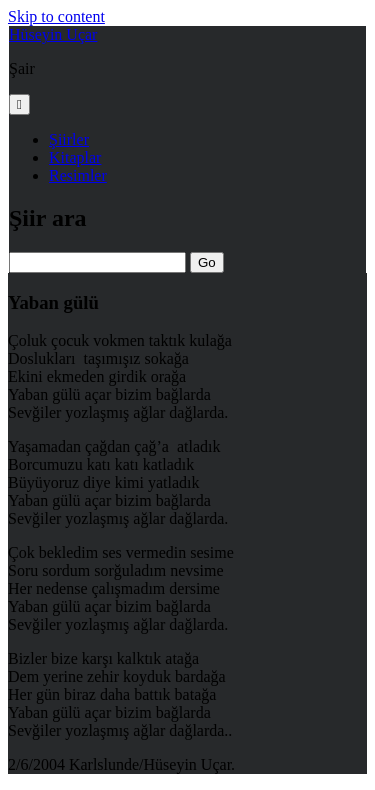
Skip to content (56, 16)
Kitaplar (75, 157)
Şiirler (69, 139)
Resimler (78, 175)
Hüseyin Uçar (53, 34)
